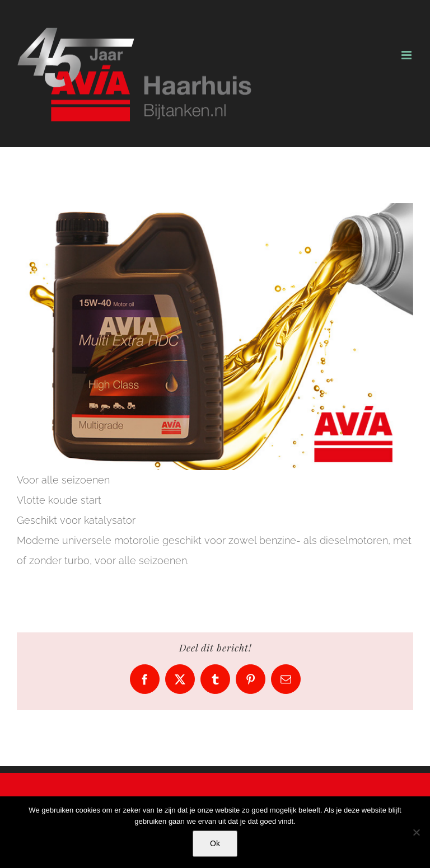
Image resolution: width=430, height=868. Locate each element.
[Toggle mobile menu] (407, 55)
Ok (215, 843)
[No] (416, 832)
